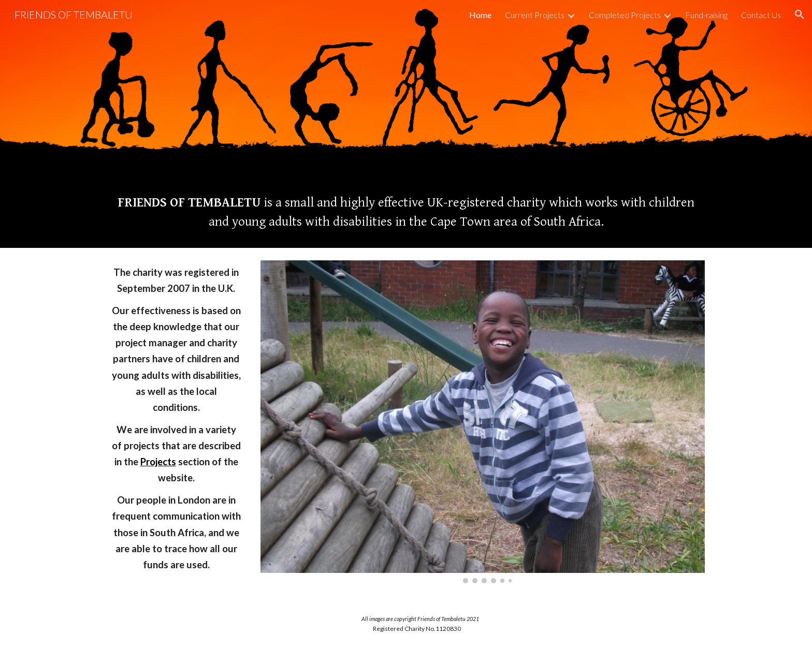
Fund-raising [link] (706, 15)
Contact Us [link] (761, 15)
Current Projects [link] (535, 15)
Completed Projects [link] (625, 15)
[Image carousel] (483, 422)
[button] (800, 14)
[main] (406, 212)
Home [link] (480, 15)
